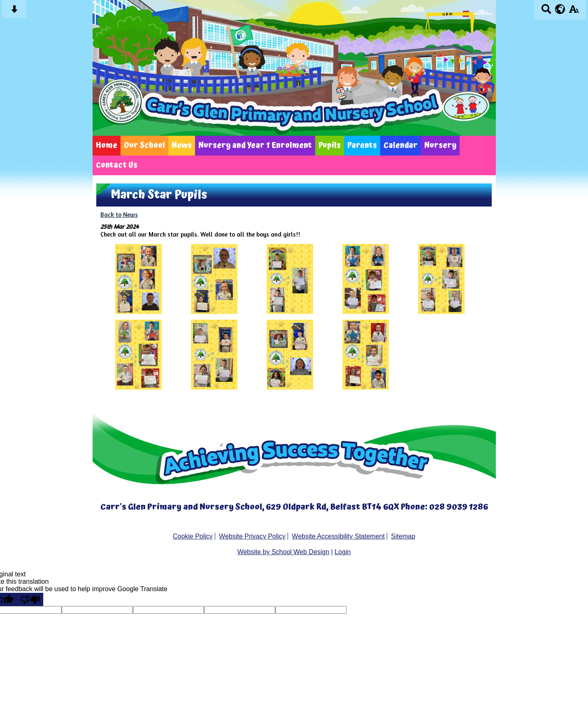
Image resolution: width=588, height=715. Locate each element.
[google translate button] (560, 9)
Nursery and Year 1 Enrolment (255, 146)
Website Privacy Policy (252, 536)
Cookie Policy (193, 536)
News (182, 146)
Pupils (330, 146)
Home (107, 146)
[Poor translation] (30, 599)
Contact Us (117, 165)
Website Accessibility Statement (338, 536)
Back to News (119, 215)
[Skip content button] (14, 12)
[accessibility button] (574, 12)
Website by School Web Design (284, 552)
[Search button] (546, 12)
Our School (144, 146)
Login (343, 552)
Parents (362, 146)
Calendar (401, 146)
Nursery (440, 146)
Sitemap (403, 536)
